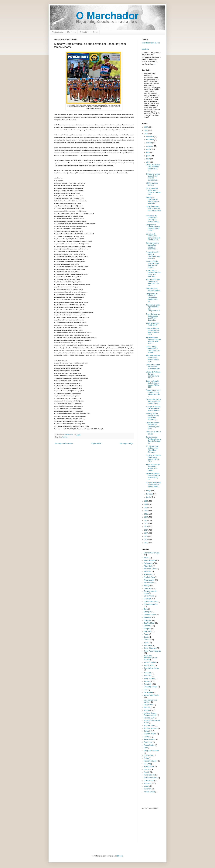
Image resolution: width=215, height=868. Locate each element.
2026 (146, 127)
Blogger (120, 856)
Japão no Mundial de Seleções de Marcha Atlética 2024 (153, 384)
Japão (146, 643)
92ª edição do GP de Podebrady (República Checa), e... (152, 449)
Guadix (146, 637)
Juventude (148, 684)
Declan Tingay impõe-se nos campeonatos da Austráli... (153, 350)
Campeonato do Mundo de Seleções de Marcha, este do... (152, 298)
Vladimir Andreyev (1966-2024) (153, 324)
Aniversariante (149, 580)
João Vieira (148, 645)
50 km (146, 558)
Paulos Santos (149, 745)
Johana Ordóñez (150, 663)
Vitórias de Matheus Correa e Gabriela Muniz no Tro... (153, 375)
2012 (146, 536)
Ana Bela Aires (149, 577)
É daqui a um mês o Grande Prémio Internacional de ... (153, 393)
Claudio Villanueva (151, 602)
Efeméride (148, 617)
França (146, 634)
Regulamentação (150, 761)
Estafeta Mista (149, 623)
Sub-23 (147, 772)
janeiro (149, 497)
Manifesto (72, 32)
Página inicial (58, 32)
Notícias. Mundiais (151, 728)
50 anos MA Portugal (151, 553)
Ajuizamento (148, 563)
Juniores (147, 681)
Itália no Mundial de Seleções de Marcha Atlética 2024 (153, 359)
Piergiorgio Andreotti (151, 751)
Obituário (147, 731)
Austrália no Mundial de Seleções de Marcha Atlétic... (153, 485)
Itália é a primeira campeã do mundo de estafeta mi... (152, 246)
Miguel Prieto (149, 705)
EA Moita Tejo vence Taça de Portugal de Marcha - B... (153, 401)
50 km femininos (150, 560)
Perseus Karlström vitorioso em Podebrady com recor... (153, 426)
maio (148, 159)
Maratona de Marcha (151, 695)
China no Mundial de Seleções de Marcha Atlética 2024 (153, 331)
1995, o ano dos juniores (152, 184)
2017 (146, 520)
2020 (146, 511)
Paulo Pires (148, 742)
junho (149, 156)
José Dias (147, 673)
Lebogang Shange (151, 687)
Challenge (148, 599)
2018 (146, 517)
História (147, 640)
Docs (95, 32)
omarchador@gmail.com (151, 43)
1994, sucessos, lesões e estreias (153, 290)
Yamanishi (148, 789)
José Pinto (148, 676)
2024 (146, 134)
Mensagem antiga (126, 444)
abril (148, 162)
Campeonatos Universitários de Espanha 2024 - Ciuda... (153, 228)
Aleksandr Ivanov (150, 569)
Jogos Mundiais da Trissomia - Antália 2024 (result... (153, 467)
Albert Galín (148, 566)
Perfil (146, 748)
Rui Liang (147, 764)
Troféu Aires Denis (151, 778)
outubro (149, 143)
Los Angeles (148, 692)
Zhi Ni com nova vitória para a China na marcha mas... (153, 191)
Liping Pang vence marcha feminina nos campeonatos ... (153, 209)
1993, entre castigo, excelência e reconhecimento (153, 367)
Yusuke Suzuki (149, 792)
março (149, 491)
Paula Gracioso (149, 739)
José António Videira (151, 668)
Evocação (147, 631)
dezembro (150, 137)
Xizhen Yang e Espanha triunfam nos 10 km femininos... (153, 273)
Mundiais (147, 708)
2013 (146, 533)
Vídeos (146, 786)
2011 (146, 540)
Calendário (84, 32)
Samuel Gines (149, 767)
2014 (146, 530)
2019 (146, 514)
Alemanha (148, 572)
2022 (146, 504)
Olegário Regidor (150, 734)
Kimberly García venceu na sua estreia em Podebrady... (152, 417)
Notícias (65, 437)
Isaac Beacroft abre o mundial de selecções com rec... (153, 283)
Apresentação (149, 583)
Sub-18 (147, 769)
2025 (146, 130)
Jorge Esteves (149, 665)
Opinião (147, 737)
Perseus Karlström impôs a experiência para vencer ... (153, 255)
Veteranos (148, 783)
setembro (150, 146)
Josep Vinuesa (149, 678)
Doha (146, 609)
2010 (146, 543)
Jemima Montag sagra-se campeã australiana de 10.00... (153, 340)
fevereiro (150, 494)
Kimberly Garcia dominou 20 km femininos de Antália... (153, 264)
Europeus (147, 629)
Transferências (149, 775)
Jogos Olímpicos (150, 648)
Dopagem (147, 612)
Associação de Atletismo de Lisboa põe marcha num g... (153, 219)
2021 (146, 508)
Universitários (149, 781)
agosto (149, 149)
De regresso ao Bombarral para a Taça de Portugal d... (153, 440)
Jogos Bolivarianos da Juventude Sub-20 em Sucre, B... (153, 317)
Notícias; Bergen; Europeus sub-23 (150, 714)
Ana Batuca (148, 574)
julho (148, 152)
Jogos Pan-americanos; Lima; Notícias (151, 658)
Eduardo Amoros (150, 615)
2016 (146, 524)
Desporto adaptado (151, 604)
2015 (146, 527)
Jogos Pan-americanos (152, 651)
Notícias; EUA (149, 718)
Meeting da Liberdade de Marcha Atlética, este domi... (153, 200)
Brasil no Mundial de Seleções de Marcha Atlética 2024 (153, 458)
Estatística (148, 626)
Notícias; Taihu (149, 725)
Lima (146, 690)
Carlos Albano (149, 596)
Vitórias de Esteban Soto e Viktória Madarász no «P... (153, 168)
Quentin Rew (149, 755)
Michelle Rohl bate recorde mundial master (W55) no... (153, 476)
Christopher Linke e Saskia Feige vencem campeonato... (153, 177)
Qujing (146, 758)
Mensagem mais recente (64, 444)
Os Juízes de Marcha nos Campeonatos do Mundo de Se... (153, 237)
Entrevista (147, 620)
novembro (150, 140)
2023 (146, 501)
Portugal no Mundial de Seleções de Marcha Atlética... (153, 409)
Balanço (147, 586)
